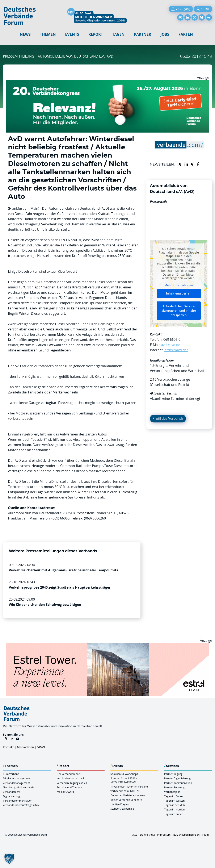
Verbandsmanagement (16, 783)
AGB (135, 835)
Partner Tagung (173, 774)
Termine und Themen (69, 787)
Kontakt (8, 747)
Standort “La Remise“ (123, 809)
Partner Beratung (174, 787)
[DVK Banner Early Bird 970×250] (107, 83)
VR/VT (41, 747)
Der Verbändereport (69, 774)
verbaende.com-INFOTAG (125, 791)
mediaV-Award (65, 792)
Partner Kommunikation (178, 783)
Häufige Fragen (119, 804)
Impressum (164, 835)
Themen (48, 34)
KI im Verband (11, 774)
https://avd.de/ (176, 350)
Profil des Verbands (168, 418)
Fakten (186, 34)
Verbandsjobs (172, 792)
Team (205, 835)
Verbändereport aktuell (70, 778)
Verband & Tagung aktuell (72, 783)
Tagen (118, 34)
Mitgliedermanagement (17, 778)
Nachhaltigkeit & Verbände (19, 787)
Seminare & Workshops (124, 774)
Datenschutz (147, 835)
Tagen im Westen (174, 801)
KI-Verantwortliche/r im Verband (129, 786)
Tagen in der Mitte (175, 805)
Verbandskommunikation (18, 801)
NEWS (25, 34)
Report (96, 34)
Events (72, 34)
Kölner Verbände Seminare (126, 800)
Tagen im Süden (174, 814)
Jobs (165, 34)
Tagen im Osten (173, 796)
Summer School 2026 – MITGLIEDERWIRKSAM (124, 780)
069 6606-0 (172, 339)
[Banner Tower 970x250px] (107, 646)
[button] (9, 859)
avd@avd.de (171, 345)
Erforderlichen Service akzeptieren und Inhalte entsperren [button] (179, 311)
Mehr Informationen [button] (179, 285)
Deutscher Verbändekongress (128, 795)
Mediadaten (26, 747)
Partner (143, 34)
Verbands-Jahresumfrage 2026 (21, 805)
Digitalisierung (11, 796)
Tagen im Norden (174, 809)
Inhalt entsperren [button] (179, 293)
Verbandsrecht (12, 792)
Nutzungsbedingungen (186, 835)
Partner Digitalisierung (177, 778)
